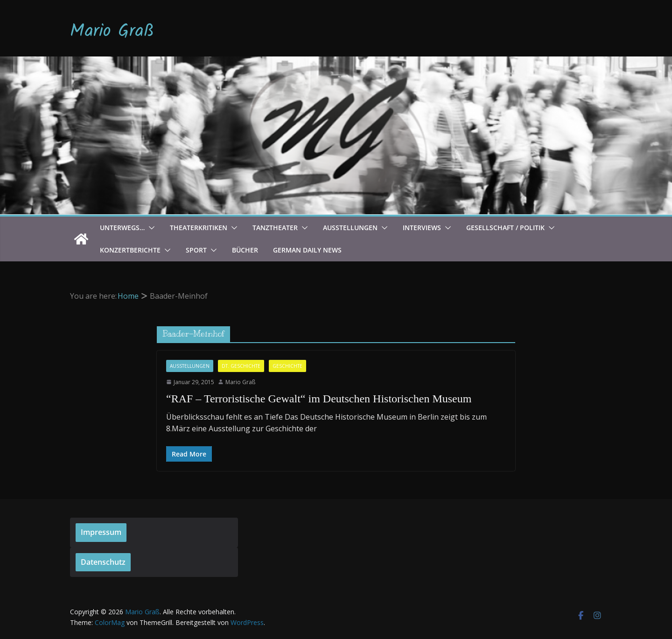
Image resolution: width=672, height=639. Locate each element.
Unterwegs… (122, 228)
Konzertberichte (130, 250)
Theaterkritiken (199, 228)
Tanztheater (275, 228)
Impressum (101, 532)
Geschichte (287, 366)
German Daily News (307, 250)
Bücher (245, 250)
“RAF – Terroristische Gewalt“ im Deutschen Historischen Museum (319, 399)
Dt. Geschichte (241, 366)
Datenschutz (103, 562)
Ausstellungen (350, 228)
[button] (150, 228)
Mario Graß (112, 32)
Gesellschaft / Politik (505, 228)
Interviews (422, 228)
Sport (196, 250)
